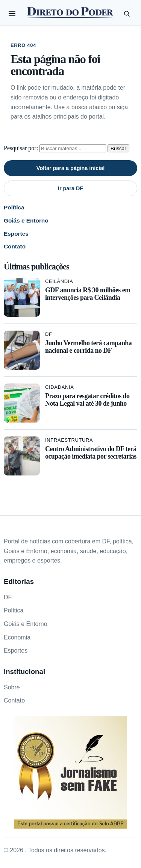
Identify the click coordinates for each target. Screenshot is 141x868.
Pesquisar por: (21, 148)
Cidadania (60, 387)
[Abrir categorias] (12, 14)
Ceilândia (59, 281)
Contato (15, 246)
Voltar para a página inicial (70, 168)
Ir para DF (70, 188)
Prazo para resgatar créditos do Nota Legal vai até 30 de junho (87, 400)
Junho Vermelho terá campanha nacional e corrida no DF (88, 347)
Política (14, 207)
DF (49, 334)
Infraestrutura (69, 440)
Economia (17, 637)
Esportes (16, 234)
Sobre (12, 687)
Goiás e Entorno (26, 220)
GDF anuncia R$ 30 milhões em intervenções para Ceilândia (88, 294)
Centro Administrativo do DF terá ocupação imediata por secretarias (91, 453)
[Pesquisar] (127, 14)
